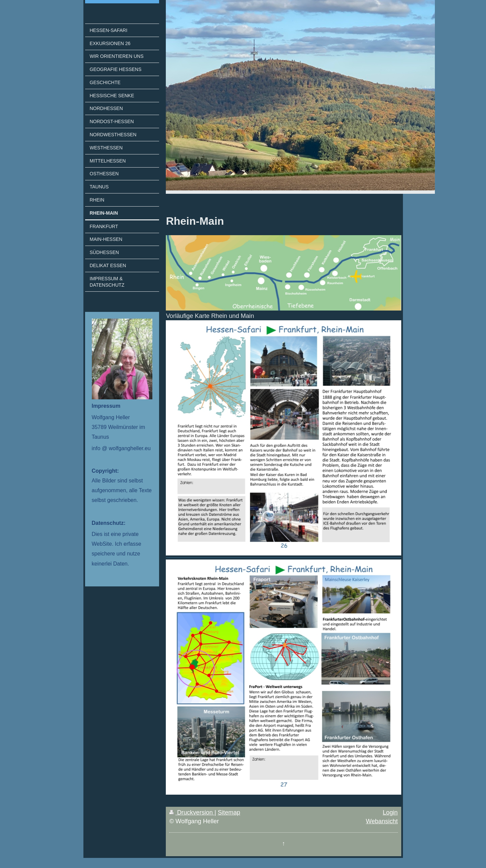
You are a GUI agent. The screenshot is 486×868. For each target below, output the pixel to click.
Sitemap (229, 812)
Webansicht (382, 821)
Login (390, 812)
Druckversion (192, 812)
